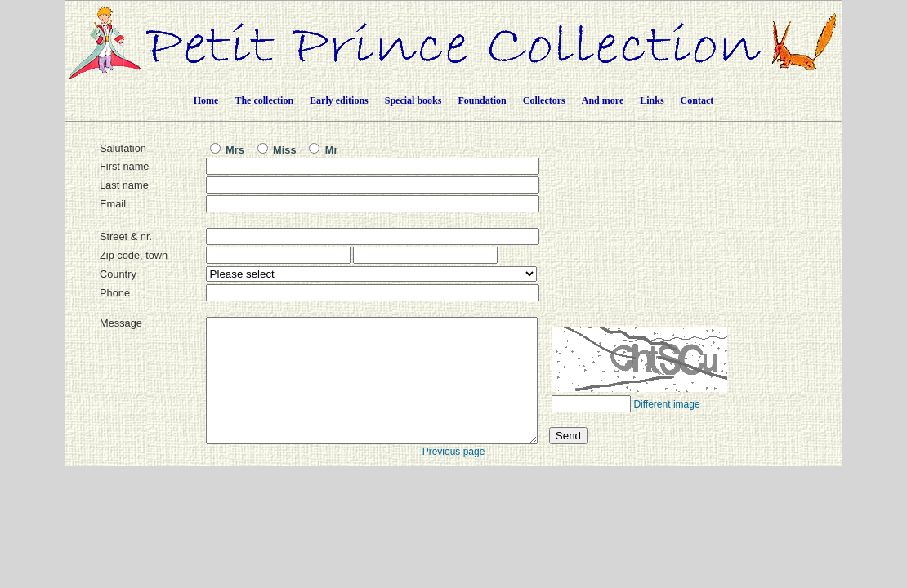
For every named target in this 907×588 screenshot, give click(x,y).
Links (652, 100)
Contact (697, 100)
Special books (413, 100)
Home (206, 100)
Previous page (454, 476)
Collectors (544, 100)
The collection (264, 100)
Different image (666, 429)
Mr (323, 150)
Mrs (227, 150)
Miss (277, 150)
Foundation (482, 100)
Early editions (339, 100)
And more (603, 100)
